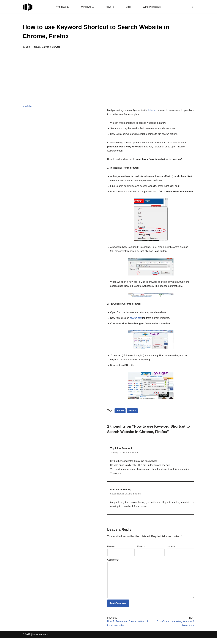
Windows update (152, 7)
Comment (113, 565)
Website (171, 552)
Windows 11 (63, 7)
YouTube (27, 106)
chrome (120, 416)
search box (136, 323)
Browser (56, 47)
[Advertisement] (108, 74)
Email (141, 552)
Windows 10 (88, 7)
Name (111, 552)
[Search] (192, 7)
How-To (110, 7)
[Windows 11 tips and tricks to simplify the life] (28, 7)
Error (129, 7)
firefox (132, 416)
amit (28, 47)
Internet (152, 111)
